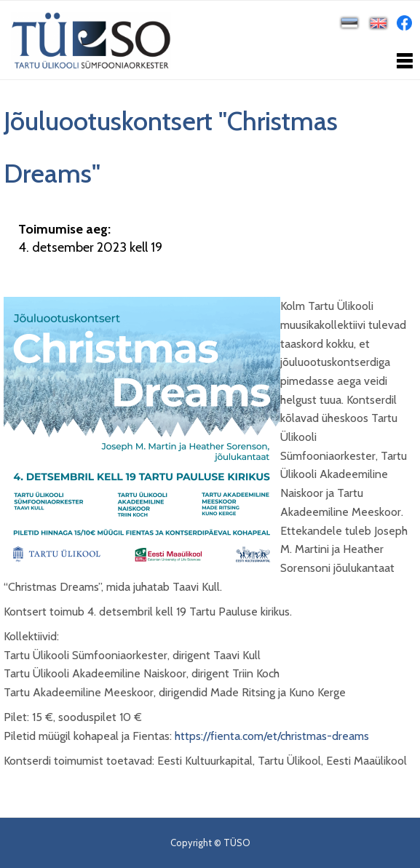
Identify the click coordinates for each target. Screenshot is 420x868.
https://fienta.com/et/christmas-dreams (272, 736)
